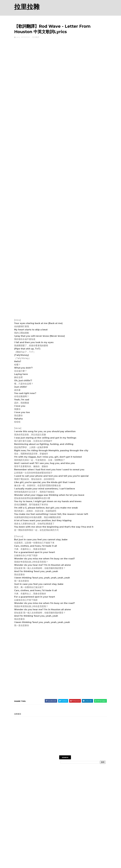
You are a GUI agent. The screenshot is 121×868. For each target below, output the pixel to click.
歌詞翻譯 (36, 37)
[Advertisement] (60, 47)
